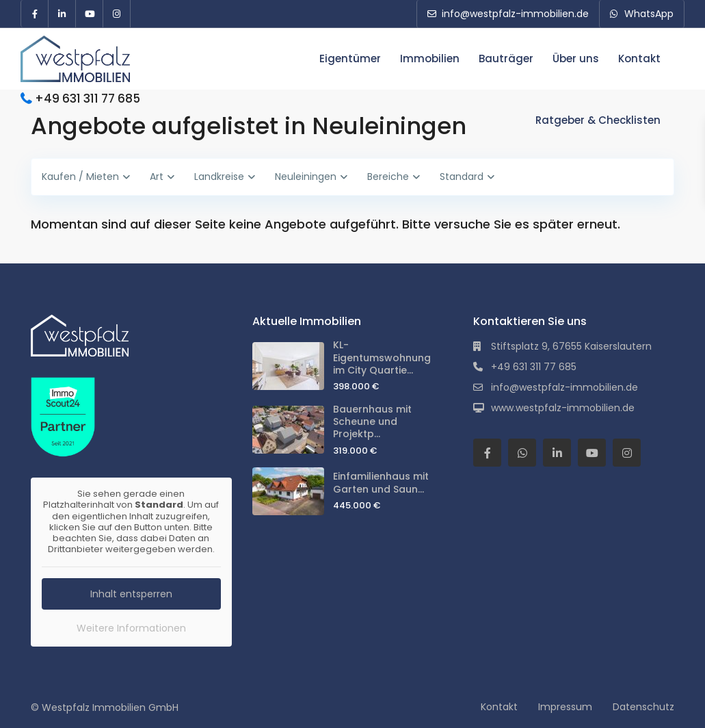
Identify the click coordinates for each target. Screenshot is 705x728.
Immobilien (430, 58)
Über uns (576, 58)
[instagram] (117, 14)
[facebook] (35, 14)
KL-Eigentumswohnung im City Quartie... (382, 357)
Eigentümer (350, 58)
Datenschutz (643, 707)
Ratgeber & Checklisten (598, 120)
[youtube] (90, 14)
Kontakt (639, 58)
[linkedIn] (62, 14)
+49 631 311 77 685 (88, 99)
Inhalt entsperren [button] (131, 593)
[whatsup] (522, 453)
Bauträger (506, 58)
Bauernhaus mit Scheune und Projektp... (372, 421)
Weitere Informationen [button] (131, 627)
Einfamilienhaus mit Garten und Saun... (381, 482)
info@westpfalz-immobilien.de (564, 387)
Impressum (565, 707)
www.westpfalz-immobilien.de (563, 408)
